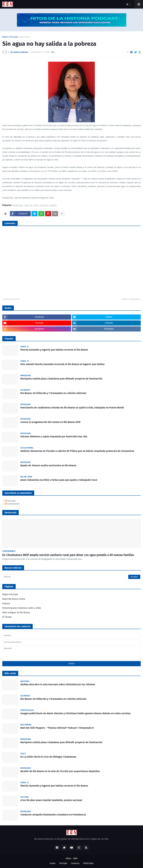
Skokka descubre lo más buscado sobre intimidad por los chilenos (58, 684)
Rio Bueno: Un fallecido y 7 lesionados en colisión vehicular (53, 393)
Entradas (10, 501)
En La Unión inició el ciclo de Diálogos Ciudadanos (48, 757)
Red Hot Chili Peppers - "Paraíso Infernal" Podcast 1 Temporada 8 (57, 728)
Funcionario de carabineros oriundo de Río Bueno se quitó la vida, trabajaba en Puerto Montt (72, 408)
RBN (75, 858)
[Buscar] (71, 577)
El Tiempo (7, 617)
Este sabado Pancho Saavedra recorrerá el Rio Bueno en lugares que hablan (62, 364)
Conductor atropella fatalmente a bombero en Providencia (53, 815)
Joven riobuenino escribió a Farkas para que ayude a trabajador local (59, 480)
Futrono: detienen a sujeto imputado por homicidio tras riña (54, 437)
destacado (25, 37)
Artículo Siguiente (131, 299)
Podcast (6, 604)
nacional (44, 205)
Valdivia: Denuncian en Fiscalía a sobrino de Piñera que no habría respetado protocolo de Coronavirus (77, 451)
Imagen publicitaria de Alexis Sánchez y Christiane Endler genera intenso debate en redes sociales (76, 713)
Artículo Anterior (12, 299)
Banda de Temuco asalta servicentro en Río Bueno (48, 465)
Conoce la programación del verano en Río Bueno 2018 (50, 422)
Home (53, 863)
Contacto (75, 863)
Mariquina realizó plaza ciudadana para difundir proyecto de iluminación (61, 379)
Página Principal (10, 37)
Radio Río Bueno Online (14, 599)
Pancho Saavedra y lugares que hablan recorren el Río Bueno (54, 350)
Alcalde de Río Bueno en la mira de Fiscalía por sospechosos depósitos (60, 771)
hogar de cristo (31, 205)
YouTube (63, 863)
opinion (53, 205)
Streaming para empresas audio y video (22, 608)
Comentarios (12, 504)
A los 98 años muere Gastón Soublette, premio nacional (51, 800)
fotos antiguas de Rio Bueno (16, 613)
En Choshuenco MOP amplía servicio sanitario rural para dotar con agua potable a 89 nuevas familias (68, 555)
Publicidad (88, 863)
